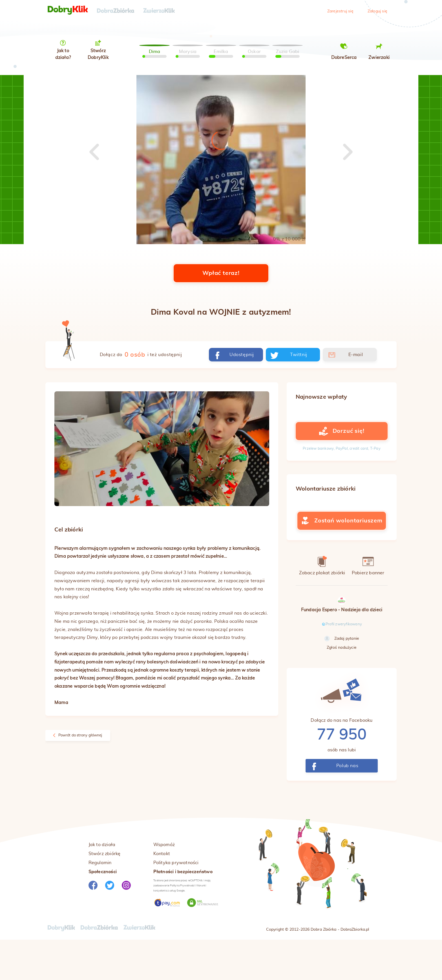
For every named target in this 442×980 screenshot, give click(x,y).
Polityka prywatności (176, 902)
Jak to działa (102, 884)
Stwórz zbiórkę (105, 893)
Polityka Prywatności (182, 925)
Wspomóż (164, 884)
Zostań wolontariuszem (342, 560)
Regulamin (100, 902)
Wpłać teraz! (221, 312)
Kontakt (162, 893)
